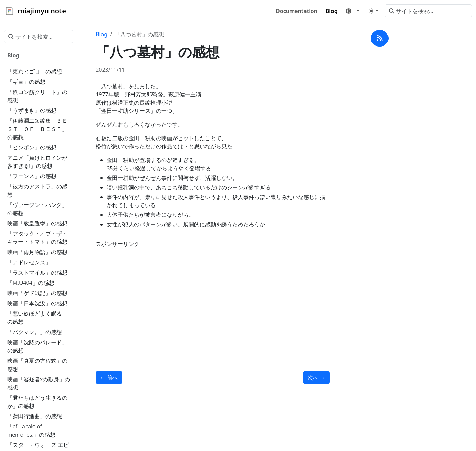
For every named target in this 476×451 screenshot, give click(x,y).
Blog (101, 34)
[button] (353, 11)
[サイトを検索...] (428, 11)
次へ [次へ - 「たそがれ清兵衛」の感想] (316, 377)
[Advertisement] (213, 301)
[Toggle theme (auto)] (373, 11)
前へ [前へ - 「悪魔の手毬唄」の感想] (109, 377)
